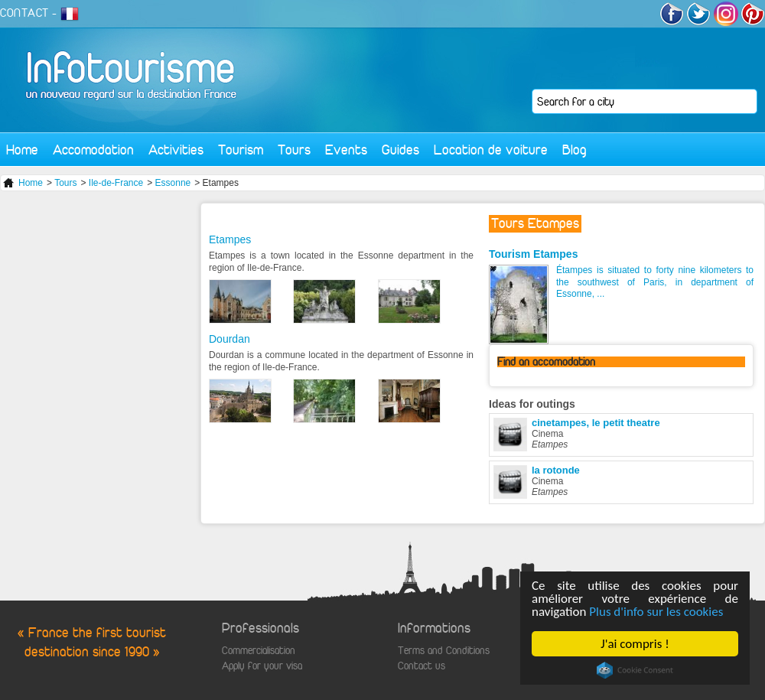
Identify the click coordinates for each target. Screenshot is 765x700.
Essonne (173, 183)
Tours (294, 150)
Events (346, 150)
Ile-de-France (116, 183)
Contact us (422, 666)
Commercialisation (259, 651)
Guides (400, 150)
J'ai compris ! (635, 644)
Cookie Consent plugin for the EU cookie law (635, 670)
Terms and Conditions (444, 651)
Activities (176, 150)
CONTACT (24, 13)
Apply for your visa (262, 666)
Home (22, 150)
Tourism (241, 150)
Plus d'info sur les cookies (656, 612)
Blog (575, 150)
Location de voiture (491, 150)
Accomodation (93, 150)
